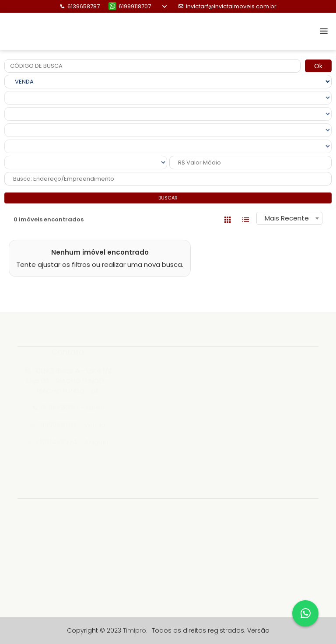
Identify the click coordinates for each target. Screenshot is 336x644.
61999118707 (130, 6)
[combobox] (289, 218)
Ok (318, 66)
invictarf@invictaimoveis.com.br (227, 6)
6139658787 (80, 6)
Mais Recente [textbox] (287, 218)
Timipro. (135, 630)
